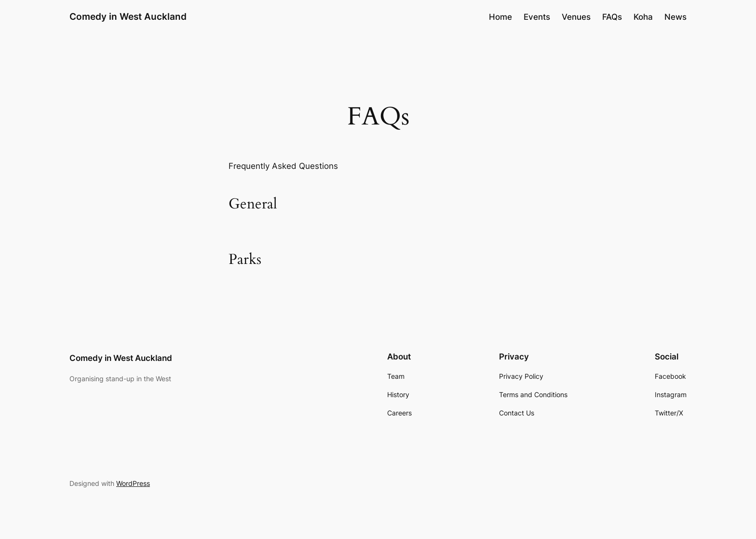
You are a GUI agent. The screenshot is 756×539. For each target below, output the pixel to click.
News (675, 17)
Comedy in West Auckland (128, 16)
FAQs (612, 17)
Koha (643, 17)
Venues (576, 17)
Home (500, 17)
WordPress (133, 483)
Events (537, 17)
